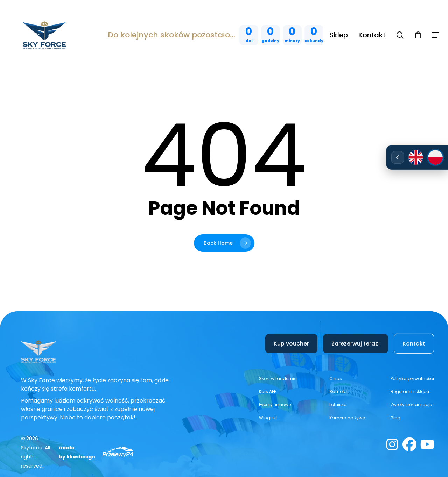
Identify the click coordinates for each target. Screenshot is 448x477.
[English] (416, 157)
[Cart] (418, 35)
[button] (435, 35)
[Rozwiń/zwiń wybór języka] (398, 157)
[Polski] (435, 157)
